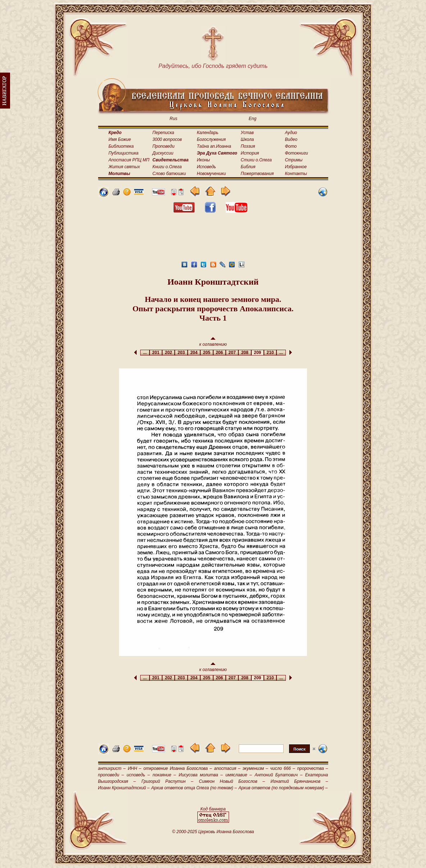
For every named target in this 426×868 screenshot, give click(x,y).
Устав (247, 133)
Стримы (294, 160)
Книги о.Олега (167, 167)
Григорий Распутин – (167, 781)
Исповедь (207, 167)
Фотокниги (296, 153)
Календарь (208, 133)
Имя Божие (120, 139)
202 (168, 353)
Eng (253, 119)
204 (194, 353)
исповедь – (138, 775)
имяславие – (239, 775)
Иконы (203, 160)
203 (181, 353)
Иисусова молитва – (201, 775)
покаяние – (164, 775)
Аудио (291, 133)
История (250, 153)
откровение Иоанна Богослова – (178, 768)
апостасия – (227, 768)
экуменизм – (255, 768)
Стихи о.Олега (256, 160)
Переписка (163, 133)
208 (245, 353)
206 (219, 353)
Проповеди (163, 146)
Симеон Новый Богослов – (232, 781)
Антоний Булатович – (278, 775)
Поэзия (248, 146)
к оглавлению (213, 342)
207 (232, 353)
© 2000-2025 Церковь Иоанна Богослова (213, 832)
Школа (248, 139)
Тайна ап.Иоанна (214, 146)
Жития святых (124, 167)
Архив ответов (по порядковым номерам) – (283, 788)
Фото (291, 146)
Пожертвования (257, 174)
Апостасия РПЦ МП (129, 160)
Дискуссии (163, 153)
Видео (291, 139)
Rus (173, 119)
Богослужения (211, 139)
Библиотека (121, 146)
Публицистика (123, 153)
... (145, 353)
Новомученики (212, 174)
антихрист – (112, 768)
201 (156, 353)
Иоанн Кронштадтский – (124, 788)
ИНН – (134, 768)
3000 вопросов (167, 139)
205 (207, 353)
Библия (248, 167)
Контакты (296, 174)
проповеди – (111, 775)
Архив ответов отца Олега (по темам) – (194, 788)
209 (258, 353)
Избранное (296, 167)
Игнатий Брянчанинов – (299, 781)
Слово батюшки (169, 174)
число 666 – (283, 768)
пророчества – (313, 768)
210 (270, 353)
